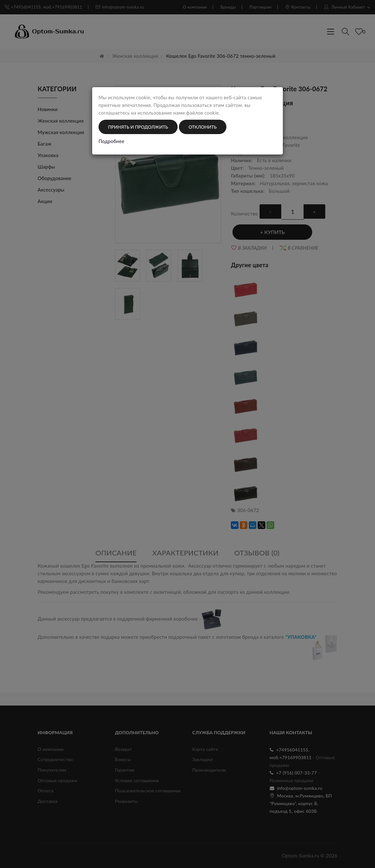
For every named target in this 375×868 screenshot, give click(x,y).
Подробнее (111, 141)
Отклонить (202, 127)
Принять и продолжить (138, 127)
